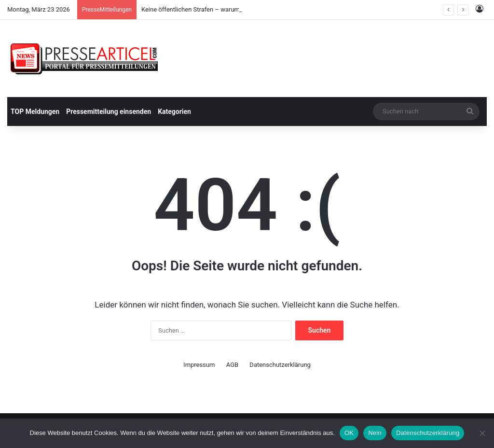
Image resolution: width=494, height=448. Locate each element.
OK (349, 433)
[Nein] (482, 433)
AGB (232, 365)
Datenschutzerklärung (280, 365)
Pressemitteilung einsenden (109, 112)
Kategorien (174, 112)
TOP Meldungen (35, 112)
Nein (375, 433)
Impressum (199, 365)
